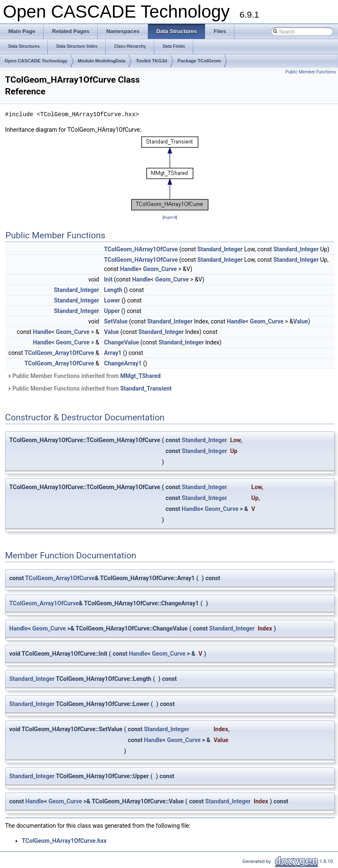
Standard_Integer (220, 249)
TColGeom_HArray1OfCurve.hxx (64, 841)
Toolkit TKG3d (151, 61)
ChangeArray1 (123, 363)
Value (300, 321)
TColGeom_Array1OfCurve (59, 353)
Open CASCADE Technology (36, 61)
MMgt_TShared (140, 376)
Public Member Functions (311, 72)
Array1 (113, 353)
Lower (112, 300)
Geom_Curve (160, 269)
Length (113, 290)
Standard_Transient (146, 388)
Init (108, 279)
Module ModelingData (102, 61)
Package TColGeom (199, 61)
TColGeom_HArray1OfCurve (141, 249)
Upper (112, 311)
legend (170, 217)
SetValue (116, 321)
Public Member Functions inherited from (84, 376)
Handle (129, 269)
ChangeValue (121, 342)
